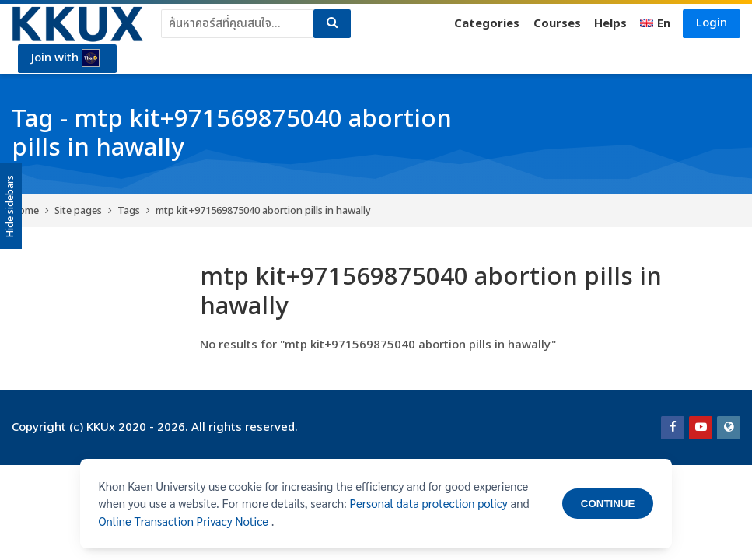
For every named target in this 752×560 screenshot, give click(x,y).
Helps (610, 24)
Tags (129, 211)
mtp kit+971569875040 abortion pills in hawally (263, 211)
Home (25, 211)
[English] (656, 24)
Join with (65, 58)
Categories (487, 24)
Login (712, 23)
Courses (557, 24)
